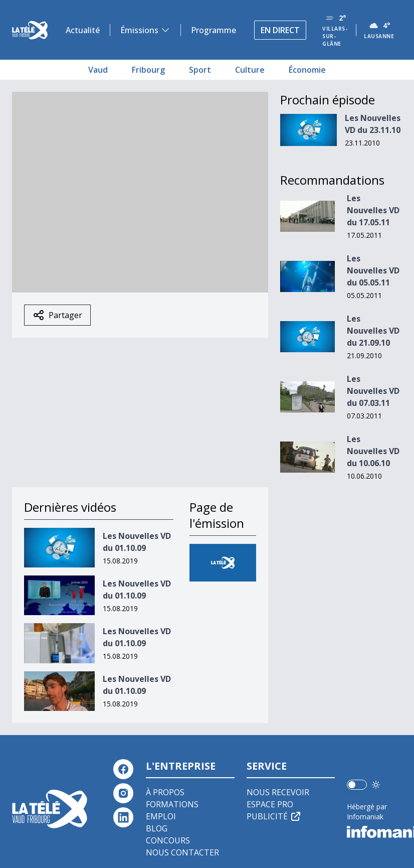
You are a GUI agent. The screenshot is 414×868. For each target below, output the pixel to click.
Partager (57, 315)
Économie (307, 70)
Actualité (83, 30)
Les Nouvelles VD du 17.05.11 (373, 210)
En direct (280, 30)
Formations (172, 804)
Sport (200, 70)
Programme (214, 30)
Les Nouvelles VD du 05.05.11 (373, 270)
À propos (165, 792)
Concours (168, 840)
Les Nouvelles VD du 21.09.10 (373, 331)
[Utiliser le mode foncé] (376, 785)
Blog (157, 828)
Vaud (98, 70)
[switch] (357, 785)
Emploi (161, 816)
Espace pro (270, 804)
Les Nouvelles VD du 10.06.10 (373, 451)
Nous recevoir (278, 792)
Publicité (274, 816)
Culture (250, 70)
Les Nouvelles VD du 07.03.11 (373, 391)
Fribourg (148, 70)
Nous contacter (182, 852)
